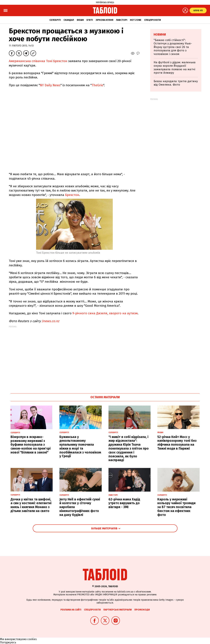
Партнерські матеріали (118, 610)
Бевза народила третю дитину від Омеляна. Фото (176, 83)
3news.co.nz (50, 321)
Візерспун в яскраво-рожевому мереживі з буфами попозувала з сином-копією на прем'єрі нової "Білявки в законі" (31, 445)
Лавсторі (122, 20)
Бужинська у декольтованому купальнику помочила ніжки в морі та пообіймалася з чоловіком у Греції (80, 447)
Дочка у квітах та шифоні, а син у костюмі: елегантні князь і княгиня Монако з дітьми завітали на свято (31, 505)
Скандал (69, 20)
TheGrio (97, 85)
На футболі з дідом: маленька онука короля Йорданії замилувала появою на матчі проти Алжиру (175, 68)
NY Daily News (50, 85)
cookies (32, 639)
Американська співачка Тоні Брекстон (38, 61)
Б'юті (90, 20)
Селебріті (55, 20)
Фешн (80, 20)
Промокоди (142, 610)
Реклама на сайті (71, 610)
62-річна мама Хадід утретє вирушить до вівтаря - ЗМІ (124, 503)
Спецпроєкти (152, 20)
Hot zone (136, 20)
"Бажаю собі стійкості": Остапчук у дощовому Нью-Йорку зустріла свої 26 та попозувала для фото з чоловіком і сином (173, 47)
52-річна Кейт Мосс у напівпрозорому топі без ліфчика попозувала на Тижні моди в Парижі (177, 443)
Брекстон (72, 195)
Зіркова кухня (104, 20)
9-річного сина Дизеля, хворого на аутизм (105, 313)
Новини (160, 35)
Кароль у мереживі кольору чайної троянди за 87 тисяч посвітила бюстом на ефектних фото (176, 507)
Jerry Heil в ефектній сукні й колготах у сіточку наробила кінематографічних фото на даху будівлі (80, 507)
